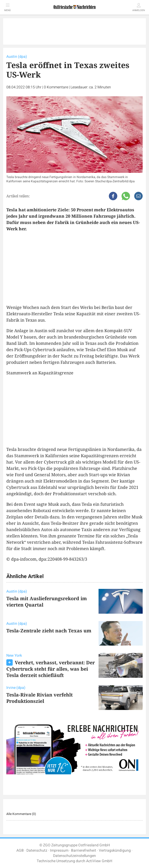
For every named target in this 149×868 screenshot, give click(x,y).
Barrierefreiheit (84, 850)
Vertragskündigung (115, 850)
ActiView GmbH (99, 861)
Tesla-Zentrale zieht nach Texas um (49, 631)
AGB (20, 850)
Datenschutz (37, 850)
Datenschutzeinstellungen (74, 856)
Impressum (59, 850)
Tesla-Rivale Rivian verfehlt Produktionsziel (39, 698)
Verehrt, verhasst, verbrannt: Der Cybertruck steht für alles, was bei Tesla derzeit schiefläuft (51, 669)
